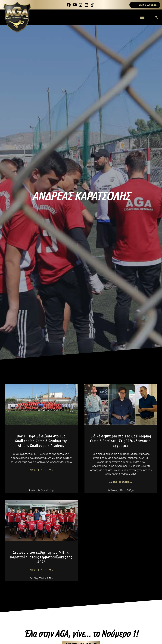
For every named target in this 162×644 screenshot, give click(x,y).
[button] (142, 17)
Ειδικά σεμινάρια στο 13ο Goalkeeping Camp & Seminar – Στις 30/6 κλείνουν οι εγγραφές (121, 441)
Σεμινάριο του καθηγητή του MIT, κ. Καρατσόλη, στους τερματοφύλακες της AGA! (41, 557)
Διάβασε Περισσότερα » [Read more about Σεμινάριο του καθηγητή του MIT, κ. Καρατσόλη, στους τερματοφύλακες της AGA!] (41, 570)
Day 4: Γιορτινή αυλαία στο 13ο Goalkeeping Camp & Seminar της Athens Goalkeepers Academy (41, 441)
